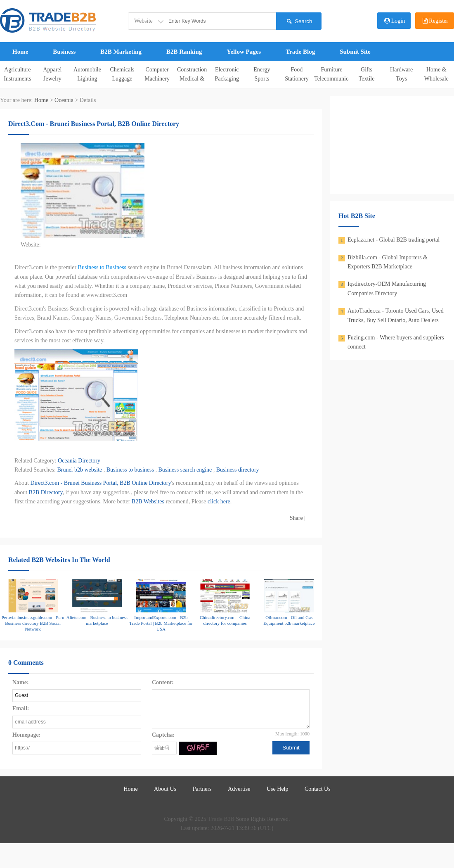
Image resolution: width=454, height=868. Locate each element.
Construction (192, 70)
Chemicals (122, 70)
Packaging (227, 79)
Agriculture (18, 70)
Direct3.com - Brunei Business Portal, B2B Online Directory (101, 483)
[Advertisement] (239, 195)
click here (219, 502)
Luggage (122, 79)
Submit (291, 748)
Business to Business (102, 267)
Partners (202, 789)
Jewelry (52, 79)
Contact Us (318, 789)
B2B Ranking (184, 52)
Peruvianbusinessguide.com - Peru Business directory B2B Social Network (33, 606)
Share (296, 518)
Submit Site (355, 52)
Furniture (331, 70)
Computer (157, 70)
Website (143, 21)
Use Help (278, 789)
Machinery (157, 79)
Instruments (17, 79)
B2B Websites (148, 502)
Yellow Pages (244, 52)
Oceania (64, 100)
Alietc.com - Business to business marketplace (97, 602)
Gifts (367, 70)
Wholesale (436, 79)
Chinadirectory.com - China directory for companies (225, 602)
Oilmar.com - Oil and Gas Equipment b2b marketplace (289, 602)
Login (398, 21)
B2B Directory (46, 492)
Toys (401, 79)
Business (64, 52)
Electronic (227, 70)
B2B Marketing (121, 52)
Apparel (52, 70)
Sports (262, 79)
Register (439, 21)
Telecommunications (338, 79)
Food (297, 70)
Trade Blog (300, 52)
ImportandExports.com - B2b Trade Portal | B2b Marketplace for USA (161, 606)
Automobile (87, 70)
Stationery (297, 79)
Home (20, 52)
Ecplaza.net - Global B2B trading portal (394, 240)
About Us (165, 789)
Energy (262, 70)
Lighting (87, 79)
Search (303, 21)
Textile (367, 79)
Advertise (239, 789)
